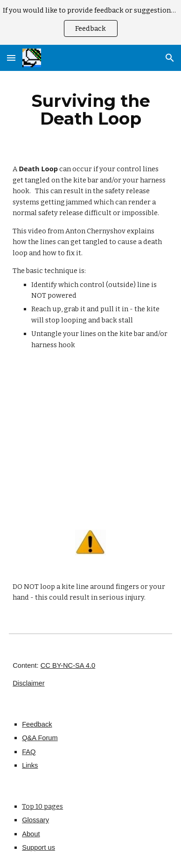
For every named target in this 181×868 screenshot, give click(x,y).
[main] (90, 110)
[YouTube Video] (90, 442)
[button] (11, 58)
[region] (90, 22)
